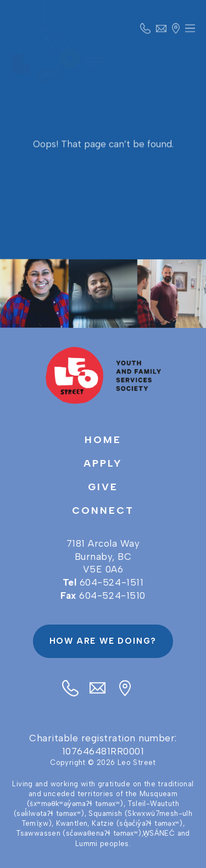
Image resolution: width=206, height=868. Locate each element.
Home (103, 440)
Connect (103, 510)
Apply (103, 463)
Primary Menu (190, 32)
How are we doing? (103, 641)
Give (103, 487)
